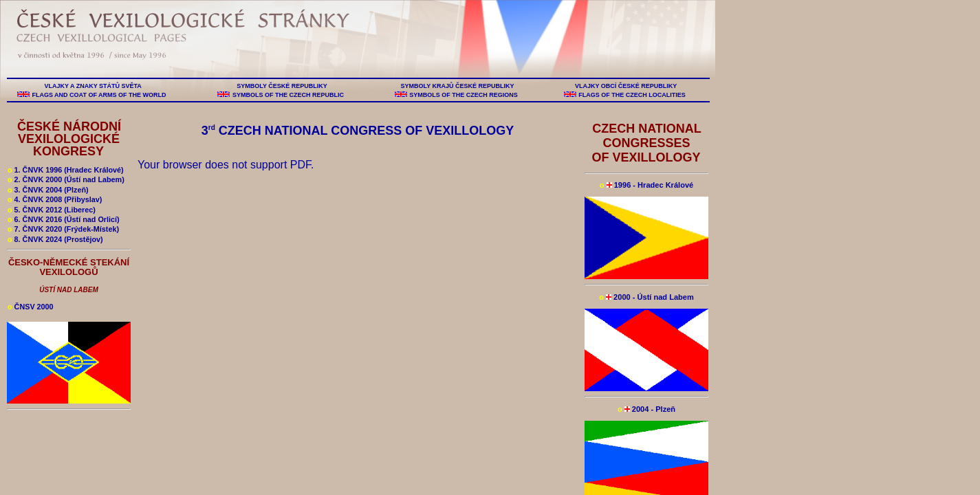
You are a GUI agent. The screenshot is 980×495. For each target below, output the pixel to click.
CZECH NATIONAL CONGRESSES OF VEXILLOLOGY (646, 143)
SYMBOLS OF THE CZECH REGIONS (464, 95)
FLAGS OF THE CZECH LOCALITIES (632, 95)
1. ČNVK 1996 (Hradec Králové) (66, 170)
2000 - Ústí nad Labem (646, 297)
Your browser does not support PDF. (226, 165)
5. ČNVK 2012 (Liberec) (52, 210)
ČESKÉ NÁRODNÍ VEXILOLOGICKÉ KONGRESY (69, 139)
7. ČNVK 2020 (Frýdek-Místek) (63, 229)
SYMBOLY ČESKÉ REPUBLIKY (282, 86)
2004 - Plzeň (646, 409)
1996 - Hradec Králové (646, 185)
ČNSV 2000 (31, 307)
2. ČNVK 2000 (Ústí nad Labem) (66, 179)
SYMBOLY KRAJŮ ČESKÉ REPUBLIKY (457, 86)
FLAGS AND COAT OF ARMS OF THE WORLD (99, 95)
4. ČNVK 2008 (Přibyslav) (55, 199)
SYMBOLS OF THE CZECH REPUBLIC (288, 95)
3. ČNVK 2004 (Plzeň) (48, 190)
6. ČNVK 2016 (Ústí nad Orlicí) (64, 219)
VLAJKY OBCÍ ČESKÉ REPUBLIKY (625, 86)
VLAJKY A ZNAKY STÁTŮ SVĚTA (93, 86)
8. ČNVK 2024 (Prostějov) (55, 239)
